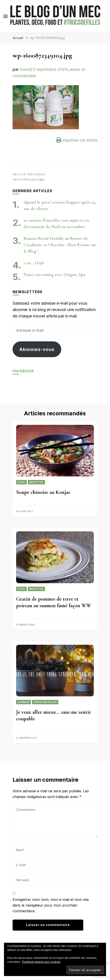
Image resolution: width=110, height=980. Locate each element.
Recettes (36, 482)
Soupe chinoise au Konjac (43, 492)
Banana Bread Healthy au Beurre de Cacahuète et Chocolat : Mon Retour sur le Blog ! (60, 245)
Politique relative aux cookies (41, 962)
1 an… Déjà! (34, 263)
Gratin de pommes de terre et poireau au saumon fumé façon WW (54, 602)
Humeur (24, 702)
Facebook (23, 371)
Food (21, 482)
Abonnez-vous (37, 349)
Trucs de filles (45, 702)
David (25, 69)
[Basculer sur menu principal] (6, 16)
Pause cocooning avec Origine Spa (54, 275)
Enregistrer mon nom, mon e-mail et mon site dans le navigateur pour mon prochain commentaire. (51, 905)
